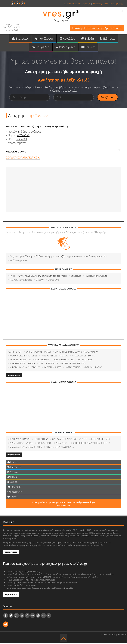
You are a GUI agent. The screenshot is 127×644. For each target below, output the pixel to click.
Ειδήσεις (108, 39)
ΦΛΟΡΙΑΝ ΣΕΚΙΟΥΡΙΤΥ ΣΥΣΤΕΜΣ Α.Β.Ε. (70, 440)
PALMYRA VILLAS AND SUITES (23, 356)
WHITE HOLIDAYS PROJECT (38, 352)
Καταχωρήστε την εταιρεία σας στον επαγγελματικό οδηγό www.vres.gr (63, 504)
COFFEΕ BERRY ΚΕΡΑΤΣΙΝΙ (74, 364)
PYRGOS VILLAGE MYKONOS (54, 356)
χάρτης (119, 4)
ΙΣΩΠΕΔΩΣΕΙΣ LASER (101, 440)
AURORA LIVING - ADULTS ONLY (25, 368)
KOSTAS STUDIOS (73, 368)
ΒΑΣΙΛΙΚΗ (21, 140)
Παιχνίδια (41, 48)
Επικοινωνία (54, 280)
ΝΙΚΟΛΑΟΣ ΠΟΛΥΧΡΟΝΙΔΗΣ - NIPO (26, 447)
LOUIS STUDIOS (44, 444)
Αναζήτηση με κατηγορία (70, 257)
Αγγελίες (67, 39)
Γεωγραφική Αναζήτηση (21, 257)
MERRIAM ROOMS (94, 368)
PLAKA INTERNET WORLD (21, 444)
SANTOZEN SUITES (52, 368)
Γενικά (12, 276)
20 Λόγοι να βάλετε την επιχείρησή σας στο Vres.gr (43, 276)
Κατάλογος (44, 39)
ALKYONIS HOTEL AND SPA (22, 364)
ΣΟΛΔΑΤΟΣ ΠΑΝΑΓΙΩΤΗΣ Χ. (23, 158)
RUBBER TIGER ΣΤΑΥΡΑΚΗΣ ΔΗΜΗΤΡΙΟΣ (91, 444)
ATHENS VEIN (16, 352)
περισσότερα (14, 376)
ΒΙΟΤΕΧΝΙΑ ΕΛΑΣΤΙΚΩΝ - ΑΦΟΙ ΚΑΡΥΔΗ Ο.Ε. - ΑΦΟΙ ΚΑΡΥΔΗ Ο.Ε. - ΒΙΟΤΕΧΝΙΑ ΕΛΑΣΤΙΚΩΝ (51, 360)
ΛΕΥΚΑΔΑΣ (23, 136)
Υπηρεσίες (76, 276)
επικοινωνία (109, 4)
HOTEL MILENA (41, 440)
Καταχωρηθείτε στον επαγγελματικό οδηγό (96, 28)
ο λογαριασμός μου (72, 4)
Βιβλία (87, 39)
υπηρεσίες (97, 4)
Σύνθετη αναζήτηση (45, 257)
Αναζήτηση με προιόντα (97, 257)
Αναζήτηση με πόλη (19, 261)
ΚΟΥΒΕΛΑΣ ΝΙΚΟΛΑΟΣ (20, 440)
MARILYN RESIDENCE (49, 364)
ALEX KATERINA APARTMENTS (60, 447)
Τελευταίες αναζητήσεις (21, 280)
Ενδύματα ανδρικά (29, 132)
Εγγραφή (40, 280)
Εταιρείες (20, 39)
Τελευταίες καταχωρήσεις (96, 276)
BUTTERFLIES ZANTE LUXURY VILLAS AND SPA (76, 352)
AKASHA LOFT (62, 444)
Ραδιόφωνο (65, 48)
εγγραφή (87, 4)
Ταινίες (88, 48)
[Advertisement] (63, 190)
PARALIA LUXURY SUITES (83, 356)
